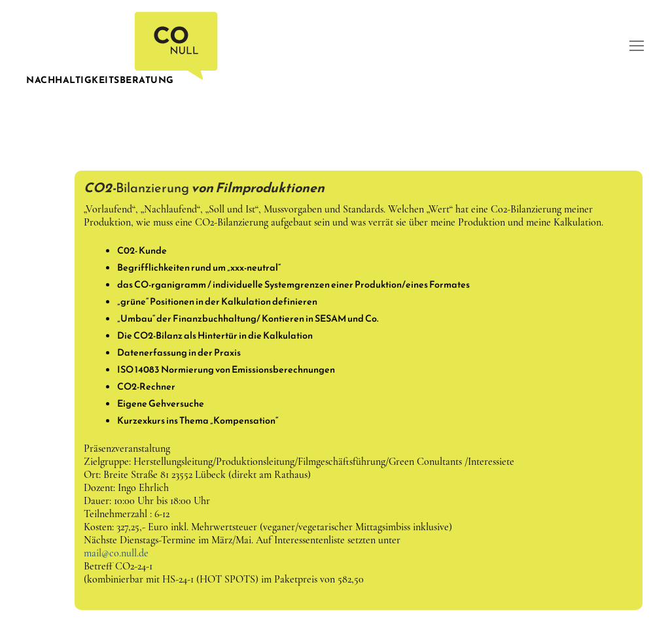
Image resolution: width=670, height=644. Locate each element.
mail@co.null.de (116, 553)
